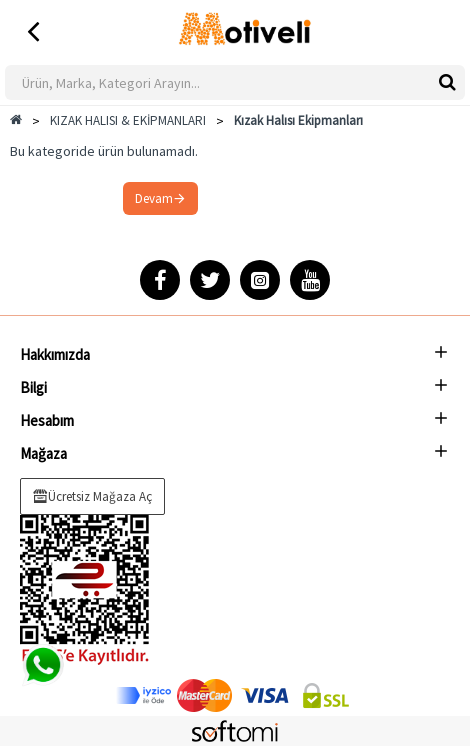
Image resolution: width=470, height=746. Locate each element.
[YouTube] (310, 280)
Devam (154, 198)
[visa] (265, 695)
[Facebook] (160, 280)
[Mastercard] (204, 695)
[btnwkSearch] (447, 81)
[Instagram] (260, 280)
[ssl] (326, 695)
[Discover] (143, 695)
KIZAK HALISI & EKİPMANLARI (128, 120)
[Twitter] (210, 280)
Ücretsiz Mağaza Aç (100, 496)
